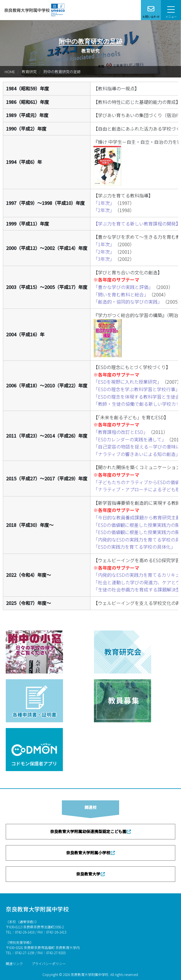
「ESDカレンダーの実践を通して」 (130, 439)
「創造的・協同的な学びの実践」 (128, 302)
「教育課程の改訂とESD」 (121, 432)
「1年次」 (104, 203)
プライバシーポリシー (49, 963)
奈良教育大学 (88, 874)
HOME (10, 72)
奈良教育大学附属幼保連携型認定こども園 (88, 831)
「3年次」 (104, 259)
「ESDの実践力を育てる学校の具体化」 (134, 547)
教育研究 (29, 72)
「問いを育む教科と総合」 (121, 294)
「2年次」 (104, 210)
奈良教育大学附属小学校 (88, 853)
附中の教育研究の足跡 (62, 72)
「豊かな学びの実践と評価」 (123, 287)
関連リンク (14, 963)
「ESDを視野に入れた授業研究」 (127, 382)
